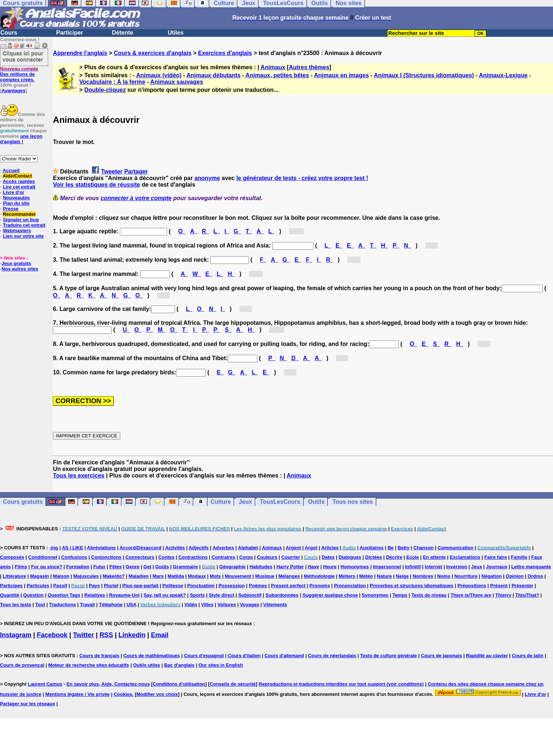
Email (160, 635)
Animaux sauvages (177, 82)
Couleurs (267, 557)
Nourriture (466, 576)
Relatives (95, 595)
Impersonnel (387, 567)
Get (147, 567)
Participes (11, 586)
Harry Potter (290, 567)
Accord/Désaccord (141, 548)
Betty (404, 548)
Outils (316, 502)
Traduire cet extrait (24, 225)
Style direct (222, 595)
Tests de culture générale (389, 656)
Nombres (423, 576)
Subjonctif (250, 595)
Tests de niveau (429, 595)
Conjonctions (106, 557)
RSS (106, 635)
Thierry (503, 595)
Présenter (522, 586)
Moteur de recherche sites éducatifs (89, 665)
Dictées (374, 557)
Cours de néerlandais (332, 656)
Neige (402, 576)
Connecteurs (140, 557)
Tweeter (112, 172)
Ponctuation (201, 586)
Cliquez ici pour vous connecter (23, 56)
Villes (207, 605)
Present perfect (288, 586)
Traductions (63, 605)
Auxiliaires (371, 548)
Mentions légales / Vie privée (77, 694)
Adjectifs (199, 548)
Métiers (347, 576)
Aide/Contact (17, 176)
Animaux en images (342, 75)
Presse (11, 209)
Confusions (74, 557)
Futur (99, 567)
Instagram (16, 635)
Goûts (162, 567)
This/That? (527, 595)
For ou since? (46, 567)
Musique (265, 576)
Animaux (273, 67)
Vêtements (275, 605)
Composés (12, 557)
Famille (519, 557)
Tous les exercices (79, 476)
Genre (133, 567)
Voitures (227, 605)
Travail (87, 605)
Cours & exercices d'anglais (153, 53)
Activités (175, 548)
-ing (54, 548)
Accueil (11, 170)
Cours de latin (528, 656)
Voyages (250, 605)
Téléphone (111, 605)
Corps (246, 557)
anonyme (207, 178)
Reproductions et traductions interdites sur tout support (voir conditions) (341, 684)
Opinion (515, 576)
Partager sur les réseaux (28, 704)
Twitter (83, 635)
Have (313, 567)
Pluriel (111, 586)
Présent (499, 586)
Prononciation (350, 586)
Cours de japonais (442, 656)
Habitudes (261, 567)
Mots (215, 576)
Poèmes (258, 586)
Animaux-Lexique (503, 75)
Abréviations (102, 548)
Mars (158, 576)
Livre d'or (14, 192)
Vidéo (191, 605)
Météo (366, 576)
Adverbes (223, 548)
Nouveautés (16, 198)
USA (131, 605)
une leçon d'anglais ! (21, 139)
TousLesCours (280, 502)
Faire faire (496, 557)
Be (391, 548)
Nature (384, 576)
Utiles (176, 33)
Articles (330, 548)
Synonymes (375, 595)
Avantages (13, 91)
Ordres (535, 576)
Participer (70, 33)
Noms (444, 576)
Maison (61, 576)
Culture (221, 502)
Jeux (245, 502)
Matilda (176, 576)
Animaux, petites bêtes (277, 75)
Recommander (19, 214)
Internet (433, 567)
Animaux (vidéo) (159, 75)
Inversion (457, 567)
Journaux (497, 567)
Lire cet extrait (19, 187)
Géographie (233, 567)
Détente (123, 33)
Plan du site (16, 203)
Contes (166, 557)
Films (21, 567)
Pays (94, 586)
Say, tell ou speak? (165, 595)
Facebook (52, 635)
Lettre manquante (531, 567)
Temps (400, 595)
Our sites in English (221, 665)
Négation (492, 576)
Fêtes (116, 567)
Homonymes (355, 567)
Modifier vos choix (157, 694)
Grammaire (185, 567)
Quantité (10, 595)
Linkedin (132, 635)
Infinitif (413, 567)
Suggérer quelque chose (330, 595)
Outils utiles (147, 665)
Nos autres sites (20, 269)
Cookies (123, 694)
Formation (78, 567)
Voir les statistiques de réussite (96, 185)
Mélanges (289, 576)
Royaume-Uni (124, 595)
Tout (40, 605)
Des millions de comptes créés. (19, 74)
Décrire (394, 557)
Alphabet (248, 548)
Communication (456, 548)
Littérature (14, 576)
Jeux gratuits (16, 263)
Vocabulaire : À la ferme (112, 82)
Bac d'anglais (179, 665)
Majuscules (86, 576)
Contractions (193, 557)
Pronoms (320, 586)
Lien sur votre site (23, 236)
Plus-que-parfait (141, 586)
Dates (328, 557)
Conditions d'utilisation (179, 684)
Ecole (413, 557)
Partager (136, 172)
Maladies (139, 576)
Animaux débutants (214, 75)
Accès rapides (19, 181)
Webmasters (17, 231)
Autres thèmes (309, 67)
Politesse (173, 586)
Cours (9, 33)
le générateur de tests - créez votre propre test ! (302, 178)
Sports (197, 595)
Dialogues (350, 557)
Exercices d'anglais (225, 53)
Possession (231, 586)
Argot (311, 548)
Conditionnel (42, 557)
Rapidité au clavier (487, 656)
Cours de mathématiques (151, 656)
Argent (293, 548)
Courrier (291, 557)
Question (34, 595)
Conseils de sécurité (233, 684)
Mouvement (238, 576)
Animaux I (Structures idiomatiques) (424, 75)
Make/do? (114, 576)
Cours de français (100, 656)
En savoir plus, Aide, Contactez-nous (108, 684)
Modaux (197, 576)
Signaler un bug (21, 220)
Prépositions (472, 586)
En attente (434, 557)
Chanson (424, 548)
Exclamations (465, 557)
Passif (60, 586)
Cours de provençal (22, 665)
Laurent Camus (45, 684)
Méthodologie (320, 576)
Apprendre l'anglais (80, 53)
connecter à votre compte (136, 198)
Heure (330, 567)
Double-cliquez (105, 90)
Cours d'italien (244, 656)
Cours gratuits (23, 502)
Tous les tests (16, 605)
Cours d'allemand (285, 656)
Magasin (39, 576)
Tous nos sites (353, 502)
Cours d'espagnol (204, 656)
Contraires (223, 557)
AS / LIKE (73, 548)
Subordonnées (282, 595)
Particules (38, 586)
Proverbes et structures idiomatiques (412, 586)
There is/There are (471, 595)
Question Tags (64, 595)
